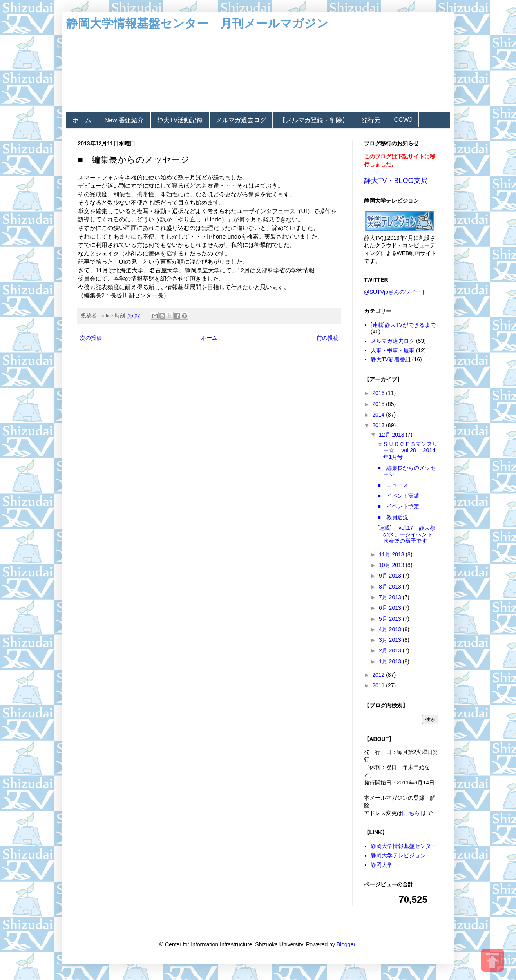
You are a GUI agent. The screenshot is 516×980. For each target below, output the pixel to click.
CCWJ (403, 120)
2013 (379, 425)
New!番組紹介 (124, 120)
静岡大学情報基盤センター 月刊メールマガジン (197, 23)
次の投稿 (91, 338)
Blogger (346, 944)
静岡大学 (382, 865)
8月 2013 (391, 587)
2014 (379, 415)
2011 (379, 685)
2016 (379, 393)
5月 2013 (391, 619)
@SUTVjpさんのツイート (395, 292)
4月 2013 (391, 629)
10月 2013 (392, 565)
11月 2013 (392, 554)
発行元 (371, 120)
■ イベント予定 (398, 506)
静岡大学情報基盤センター (404, 846)
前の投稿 (328, 338)
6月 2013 (391, 608)
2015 (379, 404)
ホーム (82, 120)
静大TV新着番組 (391, 359)
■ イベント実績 (398, 496)
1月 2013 (391, 661)
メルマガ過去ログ (241, 120)
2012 (379, 675)
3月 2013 (391, 640)
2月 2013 (391, 650)
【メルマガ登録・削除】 (314, 120)
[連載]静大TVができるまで (403, 325)
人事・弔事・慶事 (393, 350)
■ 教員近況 (393, 517)
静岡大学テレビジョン (398, 855)
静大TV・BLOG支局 (396, 181)
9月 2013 (391, 576)
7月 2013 (391, 597)
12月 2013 (392, 435)
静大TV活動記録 (180, 120)
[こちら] (412, 813)
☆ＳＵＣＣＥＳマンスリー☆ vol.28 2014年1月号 (407, 451)
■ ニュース (393, 485)
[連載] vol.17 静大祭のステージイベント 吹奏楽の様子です (408, 534)
